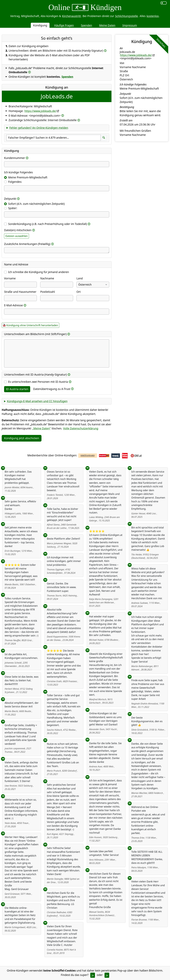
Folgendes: (15, 182)
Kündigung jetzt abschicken (22, 438)
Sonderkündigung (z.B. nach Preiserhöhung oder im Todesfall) (48, 224)
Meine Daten (107, 25)
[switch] (164, 3)
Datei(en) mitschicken (18, 230)
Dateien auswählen (17, 236)
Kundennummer (15, 158)
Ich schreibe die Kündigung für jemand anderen (39, 272)
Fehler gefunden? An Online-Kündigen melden (39, 128)
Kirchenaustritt (72, 16)
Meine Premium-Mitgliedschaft (28, 177)
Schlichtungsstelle (127, 16)
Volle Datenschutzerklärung (81, 428)
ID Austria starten (17, 389)
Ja (93, 975)
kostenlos (153, 16)
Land (80, 278)
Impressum (130, 25)
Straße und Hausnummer (20, 292)
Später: (13, 208)
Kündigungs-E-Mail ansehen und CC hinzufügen (37, 401)
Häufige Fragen (64, 25)
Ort (79, 292)
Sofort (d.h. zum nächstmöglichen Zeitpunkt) (36, 204)
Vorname (10, 278)
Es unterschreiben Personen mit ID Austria (38, 382)
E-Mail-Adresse (13, 305)
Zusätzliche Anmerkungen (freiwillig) (27, 244)
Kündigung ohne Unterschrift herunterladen (32, 325)
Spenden (86, 25)
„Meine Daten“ (41, 428)
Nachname (47, 278)
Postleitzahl (48, 292)
